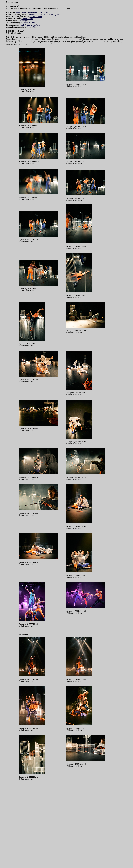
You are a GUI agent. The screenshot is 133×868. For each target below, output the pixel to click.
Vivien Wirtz (36, 25)
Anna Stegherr (23, 21)
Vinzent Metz (32, 27)
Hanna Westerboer (30, 23)
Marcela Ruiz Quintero (52, 15)
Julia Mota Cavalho (35, 15)
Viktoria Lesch (33, 12)
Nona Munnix (21, 12)
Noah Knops (25, 25)
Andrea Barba (27, 19)
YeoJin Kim (45, 12)
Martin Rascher (36, 17)
